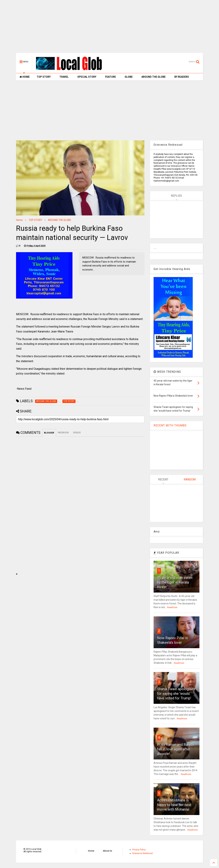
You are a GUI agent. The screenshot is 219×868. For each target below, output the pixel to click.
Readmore (172, 607)
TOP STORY (44, 77)
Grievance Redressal (142, 853)
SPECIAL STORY (87, 77)
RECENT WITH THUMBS (170, 425)
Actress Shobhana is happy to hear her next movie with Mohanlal (174, 805)
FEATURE (110, 77)
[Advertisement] (109, 28)
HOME (25, 77)
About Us (107, 851)
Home (19, 220)
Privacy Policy (139, 850)
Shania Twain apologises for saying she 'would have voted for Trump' (176, 694)
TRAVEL (64, 77)
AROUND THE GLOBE (153, 77)
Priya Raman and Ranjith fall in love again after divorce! (176, 749)
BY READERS (182, 77)
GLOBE (129, 77)
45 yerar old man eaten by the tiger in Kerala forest (175, 582)
